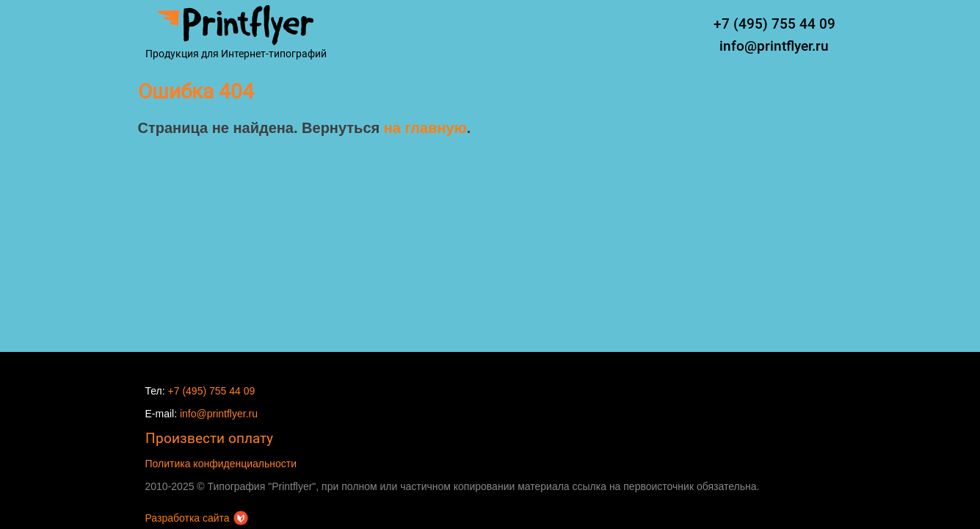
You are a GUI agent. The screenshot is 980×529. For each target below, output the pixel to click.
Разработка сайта (197, 518)
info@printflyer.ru (774, 46)
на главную (425, 128)
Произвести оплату (209, 438)
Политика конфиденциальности (221, 464)
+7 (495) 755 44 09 (774, 24)
